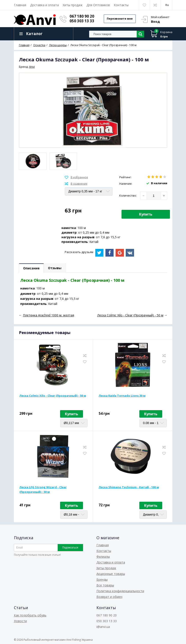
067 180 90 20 (82, 16)
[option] (33, 161)
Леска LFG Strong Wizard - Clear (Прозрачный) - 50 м (43, 489)
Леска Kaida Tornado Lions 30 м (122, 396)
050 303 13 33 (82, 21)
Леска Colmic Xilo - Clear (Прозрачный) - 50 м (53, 396)
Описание (31, 268)
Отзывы (55, 268)
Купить (146, 214)
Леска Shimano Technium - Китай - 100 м (129, 487)
